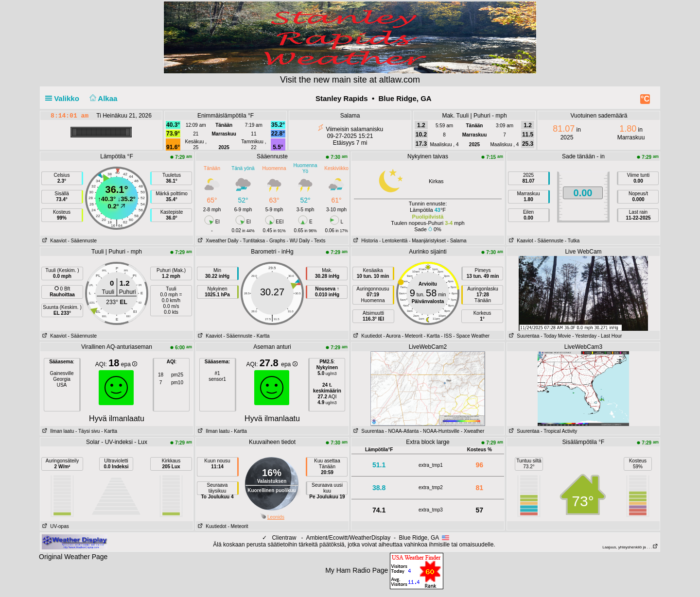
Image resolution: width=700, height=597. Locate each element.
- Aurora (392, 336)
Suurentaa (523, 336)
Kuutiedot (367, 336)
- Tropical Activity (559, 431)
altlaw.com (400, 80)
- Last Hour (610, 336)
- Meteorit (412, 336)
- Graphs (276, 241)
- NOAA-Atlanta (402, 431)
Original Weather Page (73, 557)
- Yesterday (584, 336)
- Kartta (262, 336)
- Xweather (472, 431)
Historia (365, 241)
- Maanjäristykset (427, 241)
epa (129, 364)
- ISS (446, 336)
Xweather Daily (217, 241)
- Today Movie (556, 336)
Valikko (64, 98)
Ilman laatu (57, 431)
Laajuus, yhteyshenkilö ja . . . (630, 547)
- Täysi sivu (87, 431)
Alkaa (102, 98)
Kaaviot (53, 241)
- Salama (457, 241)
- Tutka (572, 241)
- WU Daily (298, 241)
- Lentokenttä (393, 241)
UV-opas (55, 526)
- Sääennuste (82, 241)
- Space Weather (471, 336)
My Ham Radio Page (357, 570)
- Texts (318, 241)
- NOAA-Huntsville (440, 431)
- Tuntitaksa (252, 241)
